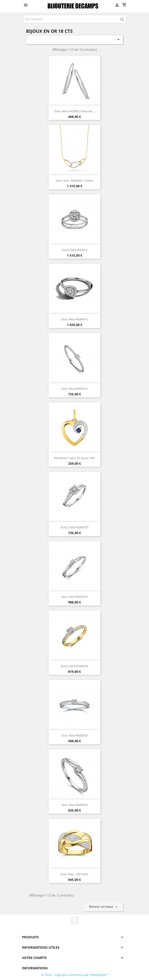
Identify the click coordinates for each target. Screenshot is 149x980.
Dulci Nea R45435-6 (74, 389)
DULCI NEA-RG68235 (74, 666)
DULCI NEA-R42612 (74, 250)
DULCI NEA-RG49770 (74, 527)
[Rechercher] (75, 19)
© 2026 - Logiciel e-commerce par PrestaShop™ (74, 975)
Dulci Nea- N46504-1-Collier (75, 180)
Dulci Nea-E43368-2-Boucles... (75, 111)
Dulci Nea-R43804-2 (75, 319)
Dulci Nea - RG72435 (74, 874)
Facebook (75, 921)
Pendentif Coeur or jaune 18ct (75, 458)
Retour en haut (104, 907)
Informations (35, 968)
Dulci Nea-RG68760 (74, 735)
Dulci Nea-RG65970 (74, 597)
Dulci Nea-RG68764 (74, 805)
